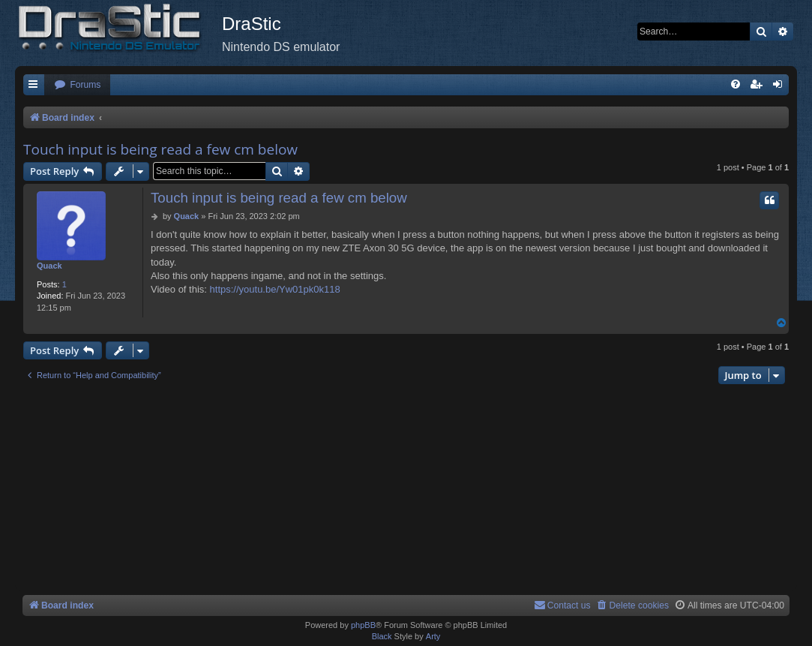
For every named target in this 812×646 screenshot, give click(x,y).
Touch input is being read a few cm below (160, 149)
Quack (49, 266)
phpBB (363, 625)
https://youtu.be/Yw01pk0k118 (275, 289)
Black (382, 636)
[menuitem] (77, 85)
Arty (433, 636)
